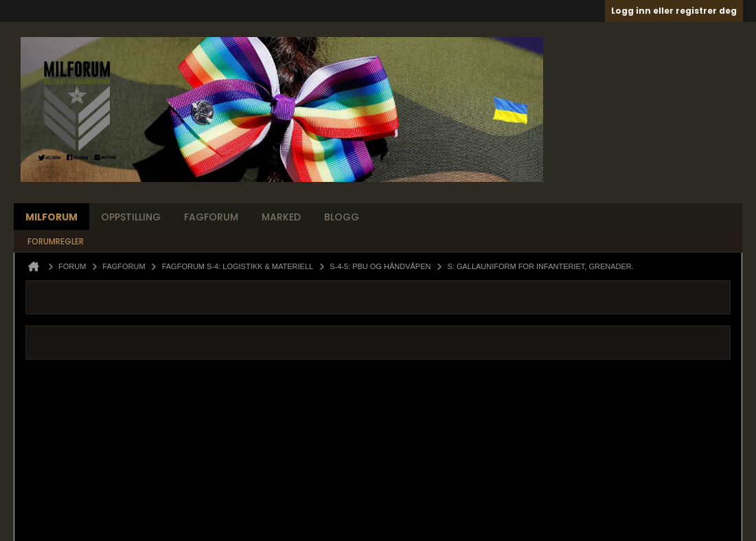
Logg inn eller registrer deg (674, 11)
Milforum (51, 217)
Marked (281, 217)
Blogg (342, 217)
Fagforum (211, 217)
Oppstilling (131, 217)
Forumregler (56, 241)
